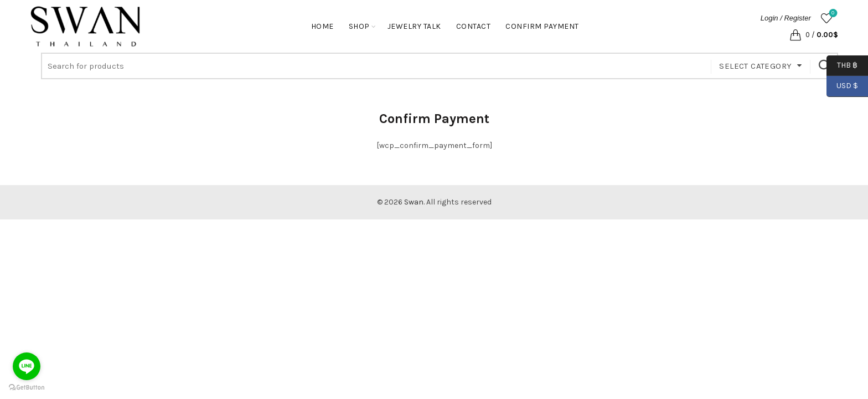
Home (322, 26)
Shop (359, 26)
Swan (414, 202)
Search (824, 66)
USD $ (847, 86)
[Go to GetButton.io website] (27, 388)
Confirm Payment (542, 26)
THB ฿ (842, 66)
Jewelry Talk (414, 26)
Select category (755, 66)
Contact (474, 26)
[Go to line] (27, 366)
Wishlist (832, 14)
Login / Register (786, 18)
